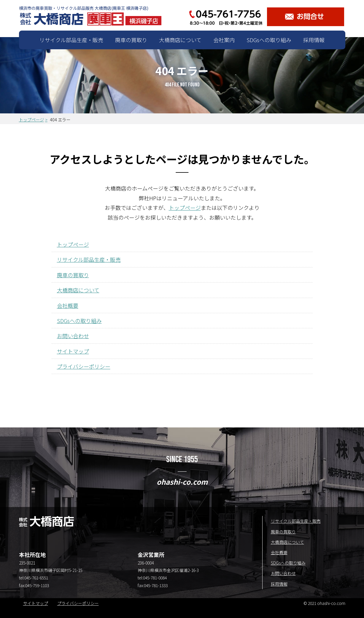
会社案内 (224, 40)
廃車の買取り (131, 40)
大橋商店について (180, 40)
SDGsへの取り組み (269, 40)
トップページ (31, 119)
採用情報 (314, 40)
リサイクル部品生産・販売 (71, 40)
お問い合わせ (73, 336)
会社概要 (68, 305)
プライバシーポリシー (84, 366)
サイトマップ (73, 351)
